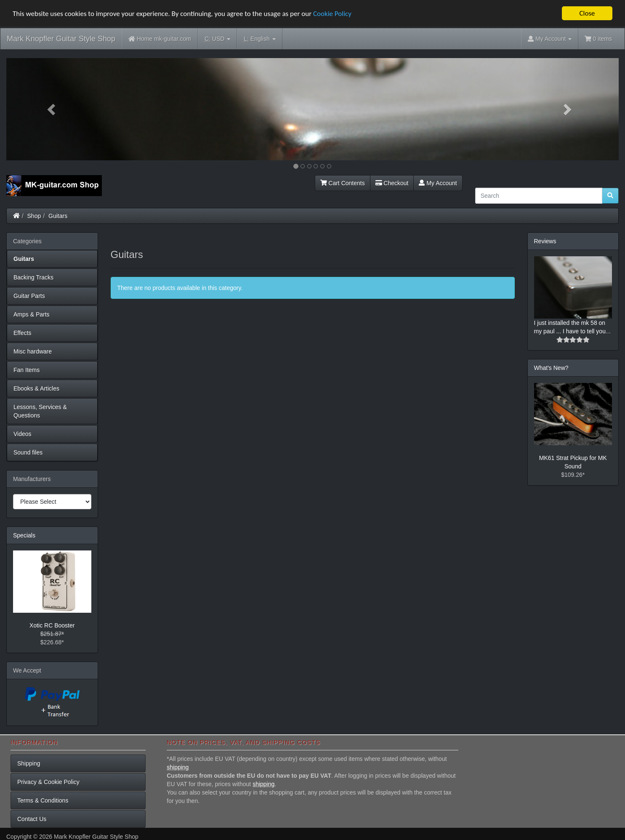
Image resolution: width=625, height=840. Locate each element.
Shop (34, 215)
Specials (24, 535)
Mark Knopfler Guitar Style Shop (61, 39)
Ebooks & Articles (36, 388)
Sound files (28, 452)
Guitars (58, 215)
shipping (178, 767)
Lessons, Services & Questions (40, 411)
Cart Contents (343, 183)
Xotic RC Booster (52, 625)
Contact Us (32, 819)
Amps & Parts (32, 314)
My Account (438, 183)
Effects (23, 332)
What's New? (551, 368)
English (259, 39)
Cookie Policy (332, 13)
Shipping (29, 763)
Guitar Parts (29, 295)
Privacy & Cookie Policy (48, 782)
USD (217, 39)
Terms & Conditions (43, 800)
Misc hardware (33, 351)
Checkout (392, 183)
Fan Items (27, 369)
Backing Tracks (33, 277)
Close (587, 13)
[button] (52, 109)
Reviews (545, 241)
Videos (23, 433)
